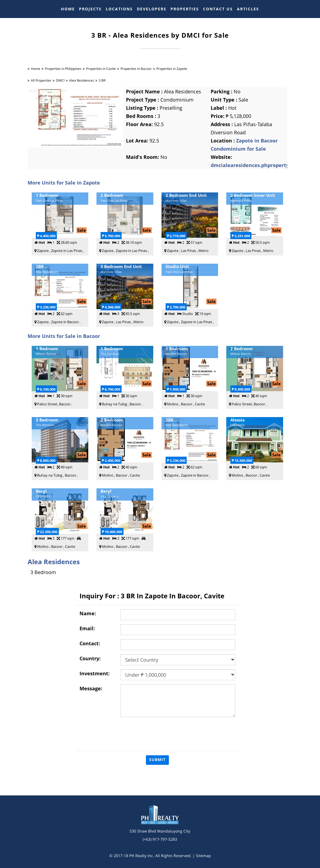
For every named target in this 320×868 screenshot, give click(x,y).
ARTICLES (248, 9)
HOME (68, 9)
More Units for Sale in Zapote (64, 183)
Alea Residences (82, 80)
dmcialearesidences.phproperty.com (256, 165)
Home (36, 69)
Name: (88, 613)
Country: (90, 658)
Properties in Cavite (101, 69)
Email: (87, 628)
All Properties (41, 80)
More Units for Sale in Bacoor (64, 336)
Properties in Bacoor (136, 69)
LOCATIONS (119, 9)
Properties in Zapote (172, 69)
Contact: (90, 643)
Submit (157, 759)
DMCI (60, 80)
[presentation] (162, 732)
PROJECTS (90, 9)
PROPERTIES (185, 9)
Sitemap (203, 856)
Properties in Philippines (63, 69)
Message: (91, 688)
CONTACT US (218, 9)
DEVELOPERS (152, 9)
